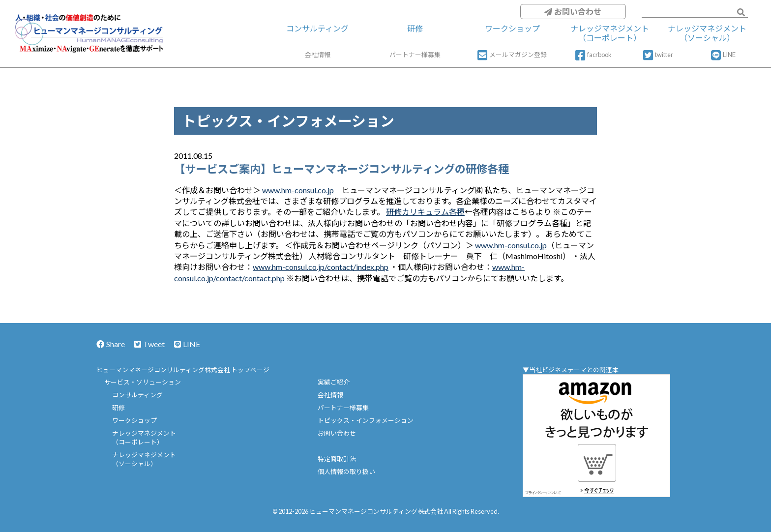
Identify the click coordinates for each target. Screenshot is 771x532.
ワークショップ (512, 28)
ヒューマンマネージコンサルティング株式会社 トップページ (183, 370)
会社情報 (318, 55)
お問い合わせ (573, 12)
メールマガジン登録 (512, 55)
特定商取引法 (337, 459)
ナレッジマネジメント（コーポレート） (610, 33)
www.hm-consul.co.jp (298, 190)
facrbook (593, 55)
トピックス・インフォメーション (366, 420)
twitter (658, 55)
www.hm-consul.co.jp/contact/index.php (321, 267)
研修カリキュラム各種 (425, 212)
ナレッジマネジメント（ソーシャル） (707, 33)
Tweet (149, 344)
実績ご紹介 (334, 382)
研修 (415, 28)
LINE (723, 55)
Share (111, 344)
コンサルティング (317, 28)
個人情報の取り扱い (346, 472)
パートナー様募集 (415, 55)
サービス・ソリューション (143, 382)
